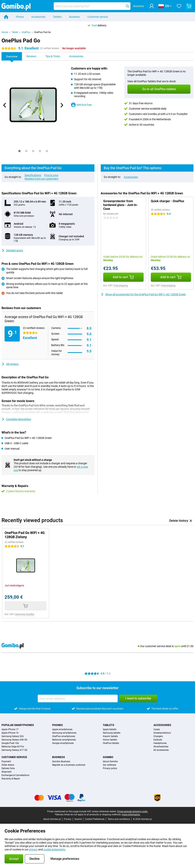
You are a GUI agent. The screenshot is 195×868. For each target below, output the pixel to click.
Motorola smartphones (64, 740)
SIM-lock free (81, 105)
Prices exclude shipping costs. (133, 811)
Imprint (78, 819)
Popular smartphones (18, 725)
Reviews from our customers (41, 179)
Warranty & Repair (11, 779)
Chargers (158, 736)
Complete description (16, 419)
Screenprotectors (162, 733)
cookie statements (54, 849)
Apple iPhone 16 (10, 733)
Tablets (57, 17)
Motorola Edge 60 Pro (13, 747)
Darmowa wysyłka (25, 614)
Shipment (6, 772)
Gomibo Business (61, 761)
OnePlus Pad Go (42, 32)
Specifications (33, 175)
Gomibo (108, 757)
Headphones (160, 743)
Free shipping (121, 286)
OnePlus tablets (111, 743)
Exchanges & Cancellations (15, 775)
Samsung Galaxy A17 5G (14, 750)
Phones (58, 725)
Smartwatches (161, 747)
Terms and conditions (119, 819)
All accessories (161, 750)
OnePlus (26, 32)
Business (74, 17)
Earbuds (158, 740)
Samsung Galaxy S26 (13, 736)
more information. (131, 815)
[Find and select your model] (92, 6)
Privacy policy (110, 768)
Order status (8, 765)
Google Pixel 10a (10, 743)
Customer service (98, 17)
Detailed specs (12, 250)
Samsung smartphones (64, 733)
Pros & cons (51, 175)
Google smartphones (63, 743)
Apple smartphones (62, 729)
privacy (33, 849)
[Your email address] (78, 698)
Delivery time (8, 768)
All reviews (10, 364)
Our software (109, 765)
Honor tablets (110, 740)
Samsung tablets (112, 733)
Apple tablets (110, 729)
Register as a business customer (69, 765)
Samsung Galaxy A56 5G (14, 740)
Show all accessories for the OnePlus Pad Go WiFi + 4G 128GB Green (143, 294)
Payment (6, 761)
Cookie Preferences (95, 819)
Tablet (15, 32)
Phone (20, 17)
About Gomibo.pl (52, 819)
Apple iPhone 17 (10, 729)
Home (5, 32)
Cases (157, 729)
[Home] (6, 17)
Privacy (68, 819)
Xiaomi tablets (110, 736)
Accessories (38, 17)
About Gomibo (110, 761)
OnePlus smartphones (64, 736)
